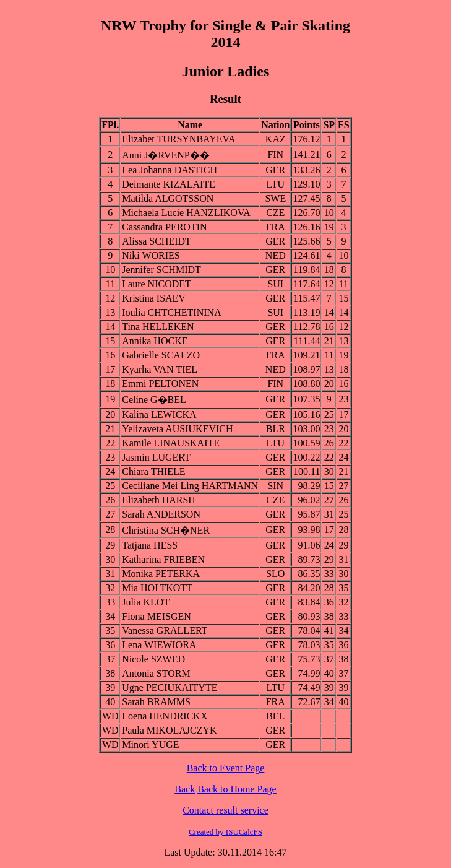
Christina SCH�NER (166, 530)
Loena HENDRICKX (165, 716)
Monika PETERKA (161, 574)
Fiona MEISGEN (157, 616)
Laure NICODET (157, 284)
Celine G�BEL (154, 400)
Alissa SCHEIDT (157, 241)
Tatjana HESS (150, 545)
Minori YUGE (150, 744)
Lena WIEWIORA (159, 645)
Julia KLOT (146, 602)
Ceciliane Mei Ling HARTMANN (190, 486)
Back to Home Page (237, 789)
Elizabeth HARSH (159, 500)
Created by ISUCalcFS (225, 832)
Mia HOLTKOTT (157, 588)
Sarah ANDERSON (161, 514)
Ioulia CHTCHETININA (171, 312)
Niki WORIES (151, 255)
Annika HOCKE (155, 341)
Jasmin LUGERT (156, 457)
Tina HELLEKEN (158, 327)
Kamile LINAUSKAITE (171, 443)
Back (185, 789)
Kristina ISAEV (154, 298)
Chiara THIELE (153, 471)
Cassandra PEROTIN (164, 227)
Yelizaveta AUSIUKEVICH (177, 429)
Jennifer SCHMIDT (161, 270)
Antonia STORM (156, 673)
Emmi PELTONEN (160, 384)
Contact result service (225, 810)
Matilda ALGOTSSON (168, 198)
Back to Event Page (226, 768)
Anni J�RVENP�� (165, 155)
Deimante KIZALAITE (169, 184)
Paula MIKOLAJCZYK (169, 730)
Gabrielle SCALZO (161, 355)
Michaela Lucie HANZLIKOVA (186, 213)
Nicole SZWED (153, 659)
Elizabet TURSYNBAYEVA (178, 139)
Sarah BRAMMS (156, 702)
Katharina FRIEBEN (163, 559)
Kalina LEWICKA (159, 414)
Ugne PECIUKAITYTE (170, 688)
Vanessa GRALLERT (165, 631)
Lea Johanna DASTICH (170, 170)
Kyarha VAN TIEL (160, 369)
